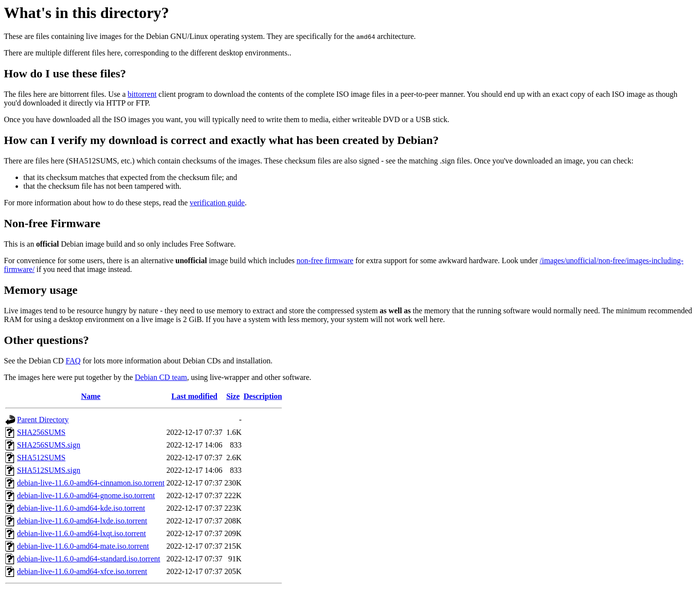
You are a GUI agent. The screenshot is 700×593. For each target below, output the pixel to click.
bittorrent (142, 94)
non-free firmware (325, 261)
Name (91, 396)
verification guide (217, 203)
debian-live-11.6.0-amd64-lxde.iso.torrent (82, 521)
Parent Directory (43, 420)
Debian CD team (161, 377)
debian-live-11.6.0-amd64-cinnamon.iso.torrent (91, 483)
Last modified (195, 396)
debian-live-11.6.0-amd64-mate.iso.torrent (83, 546)
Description (263, 396)
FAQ (73, 361)
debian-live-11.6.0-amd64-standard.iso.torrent (88, 559)
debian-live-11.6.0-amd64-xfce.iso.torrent (82, 571)
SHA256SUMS (41, 432)
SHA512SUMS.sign (49, 470)
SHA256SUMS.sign (49, 445)
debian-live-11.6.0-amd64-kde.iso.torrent (81, 508)
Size (233, 396)
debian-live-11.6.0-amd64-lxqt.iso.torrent (81, 533)
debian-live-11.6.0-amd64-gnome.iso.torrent (86, 495)
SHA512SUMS (41, 458)
